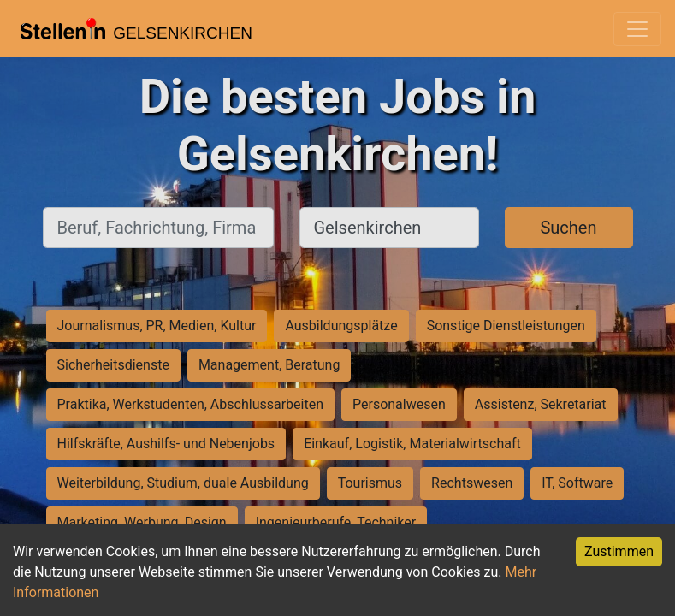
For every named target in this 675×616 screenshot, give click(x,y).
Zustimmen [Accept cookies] (619, 551)
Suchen (568, 228)
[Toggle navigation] (637, 29)
